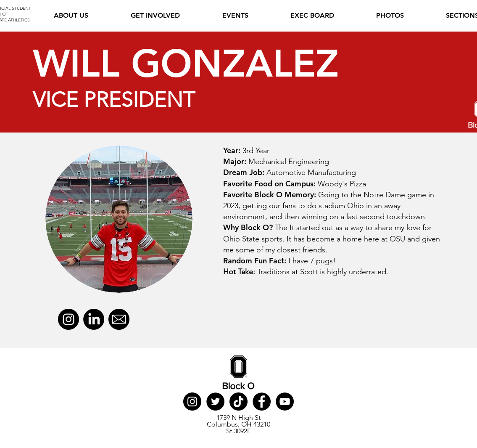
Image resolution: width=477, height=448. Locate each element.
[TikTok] (238, 402)
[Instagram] (69, 319)
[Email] (119, 319)
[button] (155, 16)
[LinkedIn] (94, 319)
